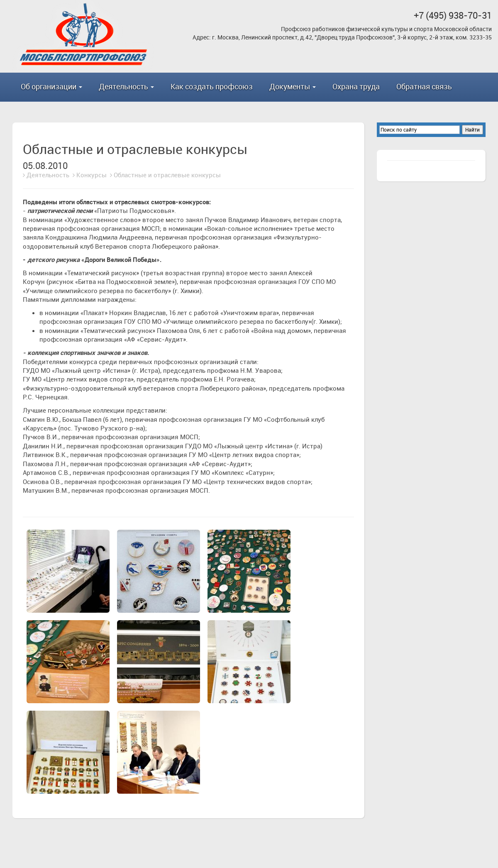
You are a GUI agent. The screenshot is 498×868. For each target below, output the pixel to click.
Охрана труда (356, 86)
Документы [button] (293, 86)
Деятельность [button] (126, 86)
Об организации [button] (51, 86)
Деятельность (48, 175)
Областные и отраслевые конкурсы (167, 175)
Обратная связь (424, 86)
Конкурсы (92, 175)
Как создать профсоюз (212, 86)
